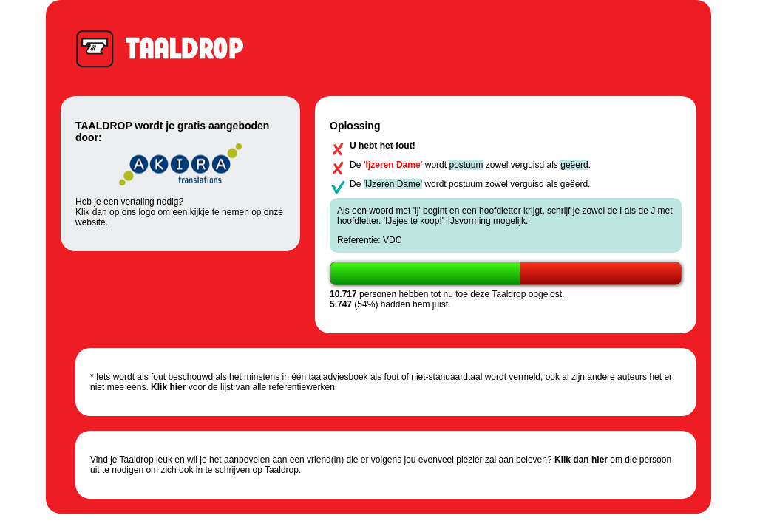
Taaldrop (167, 48)
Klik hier (168, 387)
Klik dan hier (581, 460)
